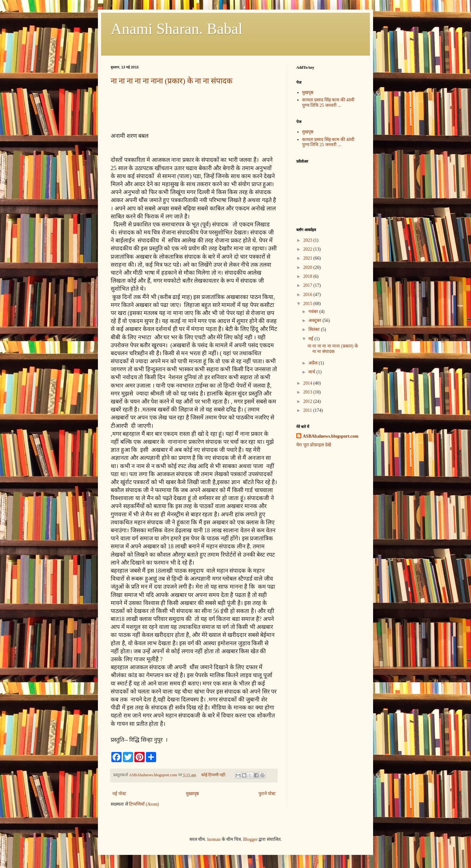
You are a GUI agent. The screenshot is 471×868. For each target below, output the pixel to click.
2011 (308, 410)
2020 (308, 267)
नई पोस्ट (119, 794)
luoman (214, 839)
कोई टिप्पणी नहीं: (214, 775)
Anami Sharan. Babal (177, 29)
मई (311, 339)
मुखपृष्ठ (308, 93)
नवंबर (314, 312)
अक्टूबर (315, 321)
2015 (308, 304)
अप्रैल (314, 363)
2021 (308, 258)
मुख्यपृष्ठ (192, 794)
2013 (308, 392)
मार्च (312, 372)
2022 (308, 249)
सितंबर (315, 329)
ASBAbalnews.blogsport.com (331, 436)
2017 (308, 285)
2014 (308, 383)
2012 (308, 401)
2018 (308, 276)
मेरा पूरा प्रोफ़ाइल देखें (314, 445)
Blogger (250, 839)
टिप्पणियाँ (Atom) (144, 804)
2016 (308, 295)
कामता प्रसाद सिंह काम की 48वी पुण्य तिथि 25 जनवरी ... (328, 103)
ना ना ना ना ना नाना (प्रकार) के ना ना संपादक (172, 81)
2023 (308, 240)
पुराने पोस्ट (267, 794)
